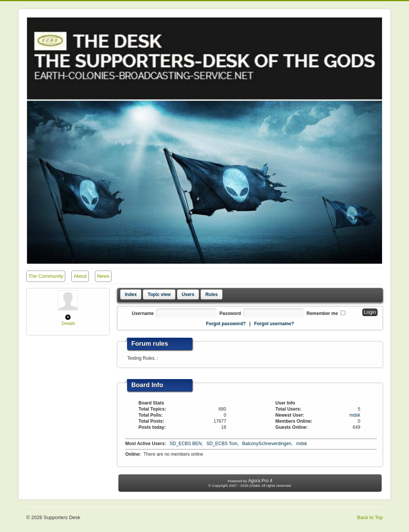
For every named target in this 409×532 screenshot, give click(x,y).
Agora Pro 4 (260, 481)
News (103, 276)
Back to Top (370, 517)
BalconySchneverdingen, (268, 444)
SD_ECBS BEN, (187, 444)
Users (188, 294)
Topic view (159, 294)
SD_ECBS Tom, (223, 444)
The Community (46, 276)
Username (143, 313)
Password (230, 313)
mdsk (355, 415)
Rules (212, 294)
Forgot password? (226, 324)
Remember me (322, 313)
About (80, 276)
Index (131, 294)
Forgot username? (274, 324)
